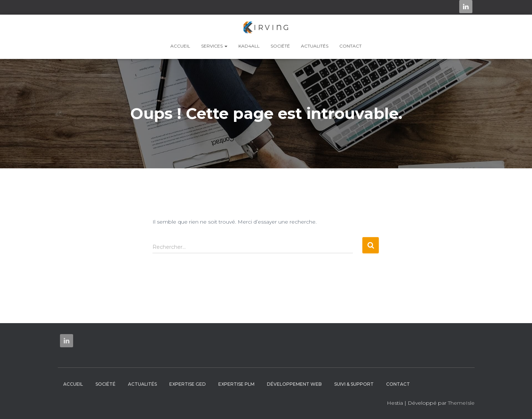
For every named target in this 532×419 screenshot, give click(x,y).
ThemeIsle (461, 403)
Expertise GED (188, 384)
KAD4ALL (249, 46)
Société (280, 46)
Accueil (180, 46)
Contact (350, 46)
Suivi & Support (354, 384)
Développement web (294, 384)
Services (214, 46)
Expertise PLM (236, 384)
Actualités (315, 46)
